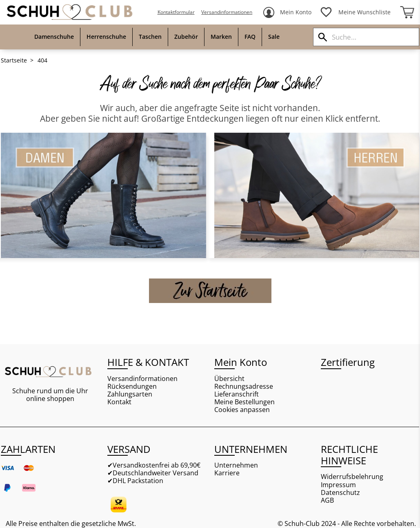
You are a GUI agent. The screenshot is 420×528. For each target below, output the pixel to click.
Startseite (14, 60)
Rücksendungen (132, 387)
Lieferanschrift (237, 394)
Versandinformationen (227, 12)
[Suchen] (323, 37)
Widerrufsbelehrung (352, 477)
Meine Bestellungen (244, 402)
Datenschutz (340, 493)
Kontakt (119, 402)
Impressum (338, 485)
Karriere (227, 473)
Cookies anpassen (242, 410)
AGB (327, 500)
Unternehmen (236, 465)
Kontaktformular (176, 12)
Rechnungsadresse (244, 387)
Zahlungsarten (130, 394)
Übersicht (229, 379)
